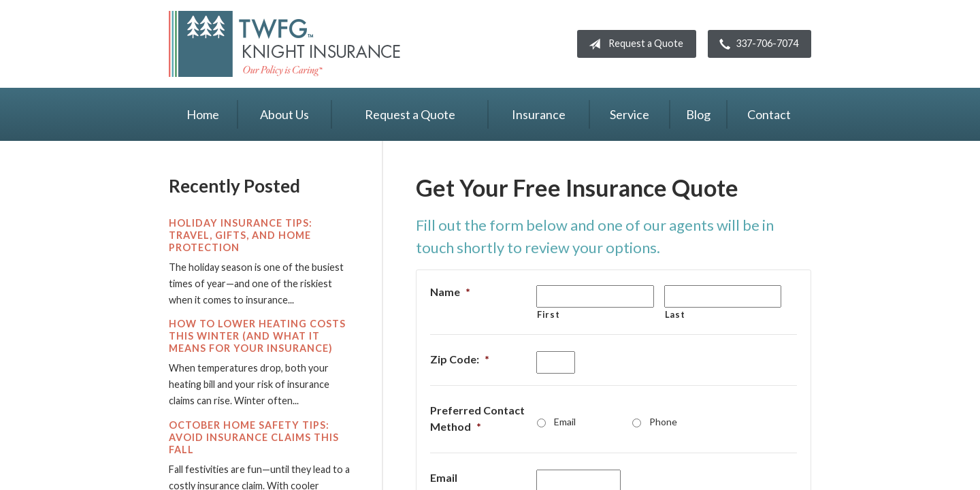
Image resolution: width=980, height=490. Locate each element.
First (548, 314)
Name (450, 292)
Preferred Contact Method (477, 418)
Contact (769, 114)
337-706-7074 (756, 44)
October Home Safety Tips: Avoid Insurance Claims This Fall (254, 437)
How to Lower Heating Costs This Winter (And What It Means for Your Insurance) (257, 336)
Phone (663, 422)
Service (630, 114)
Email (565, 422)
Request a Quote (633, 44)
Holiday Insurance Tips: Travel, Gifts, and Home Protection (241, 235)
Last (675, 314)
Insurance (539, 114)
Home (203, 114)
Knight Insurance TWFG (284, 44)
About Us (284, 114)
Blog (698, 114)
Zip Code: (460, 359)
